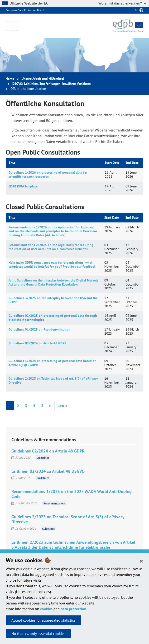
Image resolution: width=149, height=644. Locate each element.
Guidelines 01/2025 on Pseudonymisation (39, 329)
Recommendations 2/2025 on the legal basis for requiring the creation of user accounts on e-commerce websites (51, 247)
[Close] (141, 561)
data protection (73, 609)
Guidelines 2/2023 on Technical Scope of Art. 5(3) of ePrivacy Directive (53, 380)
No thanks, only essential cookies (38, 634)
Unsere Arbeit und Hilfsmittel (43, 79)
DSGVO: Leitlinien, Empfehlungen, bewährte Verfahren (52, 84)
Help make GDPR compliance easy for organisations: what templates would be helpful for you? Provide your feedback (52, 264)
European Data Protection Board (25, 10)
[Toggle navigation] (12, 26)
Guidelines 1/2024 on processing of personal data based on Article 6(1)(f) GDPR (53, 363)
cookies (46, 609)
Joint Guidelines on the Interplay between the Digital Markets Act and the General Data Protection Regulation (53, 282)
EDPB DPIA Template (23, 186)
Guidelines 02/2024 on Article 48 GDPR (37, 343)
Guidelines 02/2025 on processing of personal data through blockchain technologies (53, 318)
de (136, 10)
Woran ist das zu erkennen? (123, 3)
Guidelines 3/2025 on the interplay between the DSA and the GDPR (53, 300)
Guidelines (43, 458)
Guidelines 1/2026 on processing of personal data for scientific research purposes (48, 174)
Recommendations (55, 503)
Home (10, 79)
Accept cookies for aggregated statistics (43, 620)
